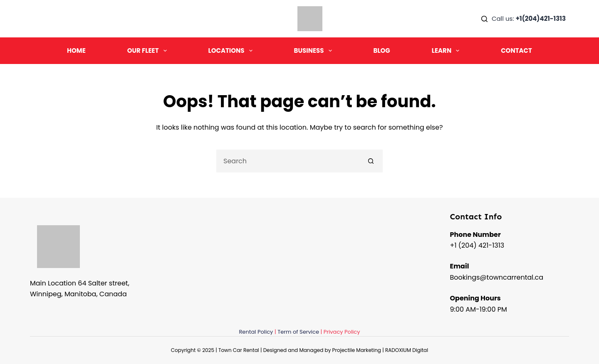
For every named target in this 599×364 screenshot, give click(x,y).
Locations (232, 51)
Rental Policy (256, 332)
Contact (516, 50)
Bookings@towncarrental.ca (497, 277)
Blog (382, 50)
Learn (447, 51)
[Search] (484, 19)
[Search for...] (288, 161)
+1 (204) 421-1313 (477, 245)
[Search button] (371, 161)
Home (76, 50)
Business (315, 51)
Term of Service (298, 332)
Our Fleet (149, 51)
